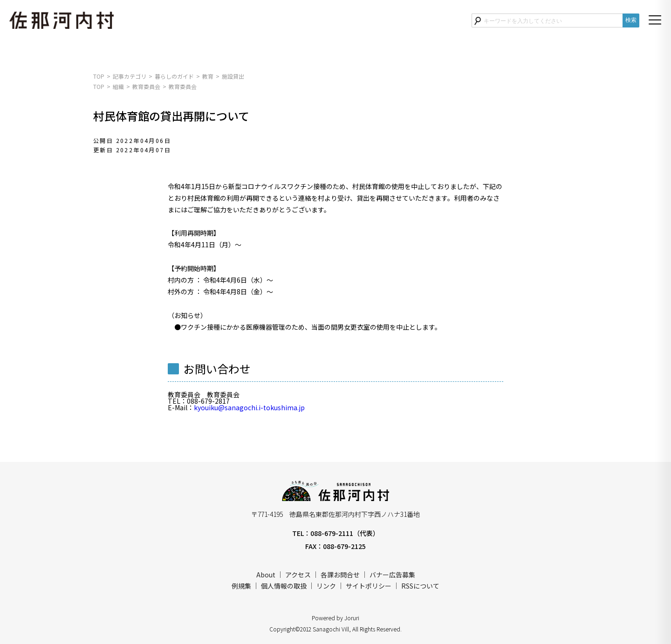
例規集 (241, 586)
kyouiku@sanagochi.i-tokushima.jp (249, 407)
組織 (118, 86)
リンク (326, 586)
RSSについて (420, 586)
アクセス (298, 575)
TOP (99, 76)
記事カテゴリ (130, 76)
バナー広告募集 (392, 575)
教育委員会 (146, 86)
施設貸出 (233, 76)
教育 (208, 76)
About (266, 575)
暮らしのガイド (174, 76)
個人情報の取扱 (284, 586)
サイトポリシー (369, 586)
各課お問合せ (340, 575)
